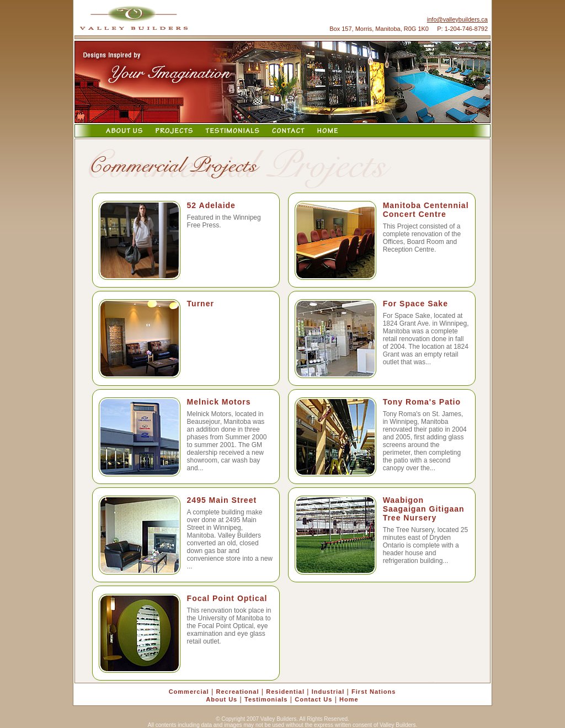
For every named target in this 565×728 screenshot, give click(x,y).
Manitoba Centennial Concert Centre (426, 210)
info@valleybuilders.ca (457, 19)
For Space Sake (415, 304)
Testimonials (266, 699)
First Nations (374, 692)
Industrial (328, 692)
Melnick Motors (219, 402)
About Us (222, 699)
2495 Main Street (222, 500)
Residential (285, 692)
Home (349, 699)
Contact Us (313, 699)
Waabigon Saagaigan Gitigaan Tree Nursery (424, 509)
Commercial (189, 692)
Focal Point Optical (227, 598)
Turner (201, 304)
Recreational (237, 692)
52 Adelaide (211, 205)
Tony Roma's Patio (422, 402)
